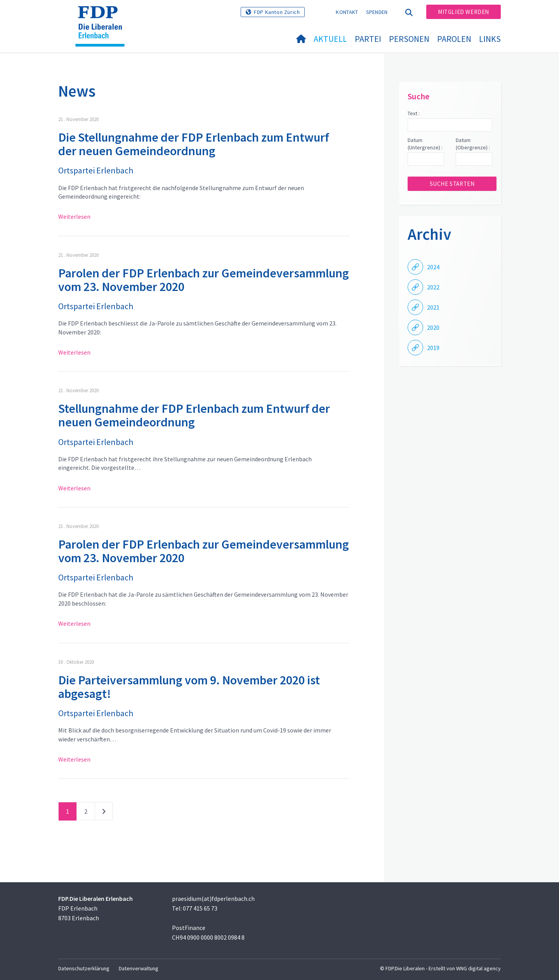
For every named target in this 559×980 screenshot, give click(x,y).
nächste (104, 813)
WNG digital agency (478, 968)
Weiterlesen (74, 216)
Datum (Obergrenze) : (473, 144)
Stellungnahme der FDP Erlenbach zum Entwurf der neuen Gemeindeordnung (194, 415)
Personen (409, 39)
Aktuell (330, 39)
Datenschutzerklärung (84, 968)
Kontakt (347, 12)
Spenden (377, 12)
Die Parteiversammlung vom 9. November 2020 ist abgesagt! (189, 687)
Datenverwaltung (139, 968)
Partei (368, 39)
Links (490, 39)
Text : (414, 113)
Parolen (454, 39)
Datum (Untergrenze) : (425, 144)
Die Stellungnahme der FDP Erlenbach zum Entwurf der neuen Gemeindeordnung (194, 144)
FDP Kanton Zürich (277, 12)
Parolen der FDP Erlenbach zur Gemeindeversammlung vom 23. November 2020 (204, 280)
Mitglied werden (464, 12)
